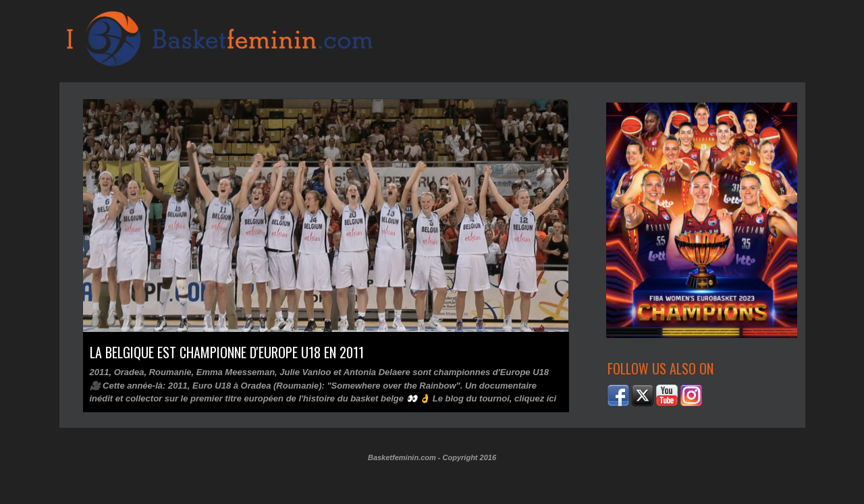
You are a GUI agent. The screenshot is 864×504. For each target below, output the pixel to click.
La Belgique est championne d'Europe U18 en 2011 (227, 352)
